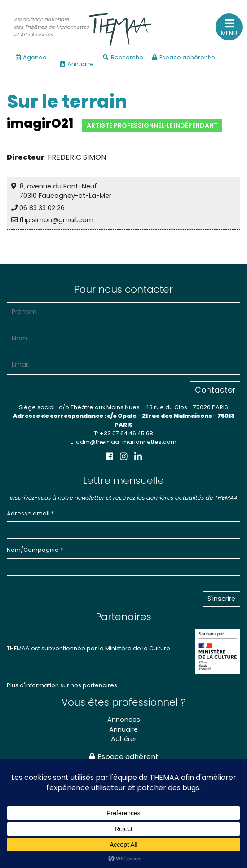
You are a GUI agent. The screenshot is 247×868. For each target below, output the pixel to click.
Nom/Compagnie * (35, 550)
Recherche (123, 57)
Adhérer (124, 739)
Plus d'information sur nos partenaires (62, 685)
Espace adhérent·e (184, 57)
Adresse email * (30, 513)
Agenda (31, 57)
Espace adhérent (124, 757)
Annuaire (77, 64)
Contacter (215, 390)
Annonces (124, 720)
